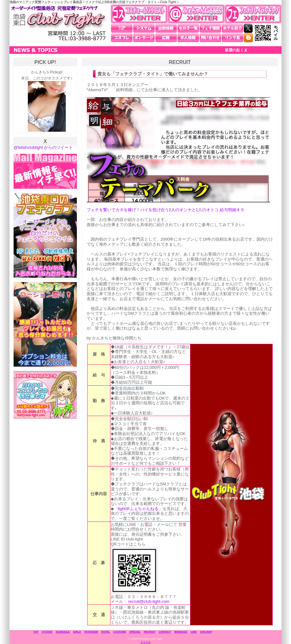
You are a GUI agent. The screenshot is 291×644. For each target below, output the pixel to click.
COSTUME (120, 632)
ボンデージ (144, 38)
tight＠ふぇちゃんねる (138, 509)
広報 (166, 38)
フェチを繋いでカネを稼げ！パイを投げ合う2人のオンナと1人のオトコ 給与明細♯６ (166, 210)
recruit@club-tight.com (149, 601)
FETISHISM (91, 632)
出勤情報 (166, 28)
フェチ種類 (210, 28)
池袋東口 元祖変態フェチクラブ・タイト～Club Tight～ (59, 23)
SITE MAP (206, 632)
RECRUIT (150, 632)
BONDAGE (181, 632)
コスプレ (122, 38)
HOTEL (105, 632)
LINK (194, 632)
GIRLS (77, 632)
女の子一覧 (188, 28)
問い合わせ (210, 38)
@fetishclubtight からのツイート (43, 147)
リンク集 (232, 38)
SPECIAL (135, 632)
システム (144, 28)
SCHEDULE (63, 632)
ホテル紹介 (232, 28)
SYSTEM (47, 632)
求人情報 (188, 38)
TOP (122, 28)
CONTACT (165, 632)
